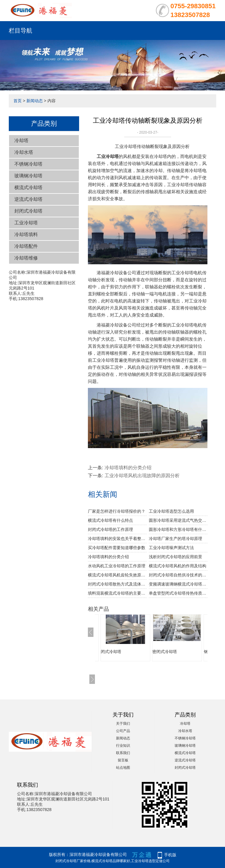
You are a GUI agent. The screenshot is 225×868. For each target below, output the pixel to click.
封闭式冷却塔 (28, 211)
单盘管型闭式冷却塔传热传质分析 (178, 593)
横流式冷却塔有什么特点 (110, 520)
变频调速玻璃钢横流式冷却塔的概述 (178, 584)
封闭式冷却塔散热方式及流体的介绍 (117, 584)
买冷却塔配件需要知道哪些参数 (117, 548)
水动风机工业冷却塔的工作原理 (117, 566)
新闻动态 (35, 101)
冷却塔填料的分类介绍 (128, 468)
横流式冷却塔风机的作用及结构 (178, 566)
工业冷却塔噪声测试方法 (171, 548)
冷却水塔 (24, 152)
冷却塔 (21, 141)
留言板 (123, 760)
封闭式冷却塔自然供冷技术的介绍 (178, 575)
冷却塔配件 (26, 246)
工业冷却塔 (26, 223)
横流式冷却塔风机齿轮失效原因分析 (117, 575)
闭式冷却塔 (111, 652)
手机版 (170, 855)
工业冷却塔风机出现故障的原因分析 (142, 476)
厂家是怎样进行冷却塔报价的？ (117, 511)
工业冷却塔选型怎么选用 (171, 511)
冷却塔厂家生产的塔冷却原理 (175, 539)
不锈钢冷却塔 (28, 164)
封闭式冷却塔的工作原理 (110, 529)
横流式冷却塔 (28, 187)
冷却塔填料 (26, 234)
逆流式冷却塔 (28, 199)
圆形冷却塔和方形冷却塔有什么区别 (178, 529)
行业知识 (123, 746)
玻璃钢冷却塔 (28, 176)
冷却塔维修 (26, 258)
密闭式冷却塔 (165, 652)
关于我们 (123, 724)
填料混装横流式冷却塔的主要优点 (117, 593)
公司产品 (123, 731)
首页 (18, 101)
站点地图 (123, 768)
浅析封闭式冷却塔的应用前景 (175, 557)
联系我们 (123, 753)
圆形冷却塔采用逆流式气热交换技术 (178, 520)
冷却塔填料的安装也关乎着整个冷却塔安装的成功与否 (117, 539)
